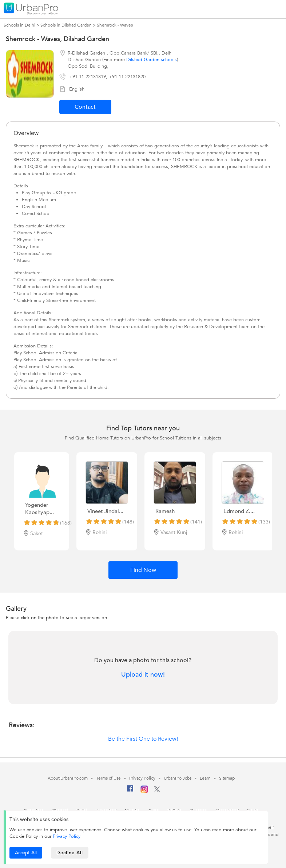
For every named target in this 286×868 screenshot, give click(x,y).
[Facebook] (130, 791)
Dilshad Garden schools (152, 60)
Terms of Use (108, 778)
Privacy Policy (67, 836)
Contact (85, 107)
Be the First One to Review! (143, 739)
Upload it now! (143, 675)
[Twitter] (157, 791)
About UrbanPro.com (68, 778)
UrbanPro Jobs (178, 778)
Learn (205, 778)
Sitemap (227, 778)
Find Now (143, 570)
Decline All (70, 853)
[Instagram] (144, 792)
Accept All (26, 853)
